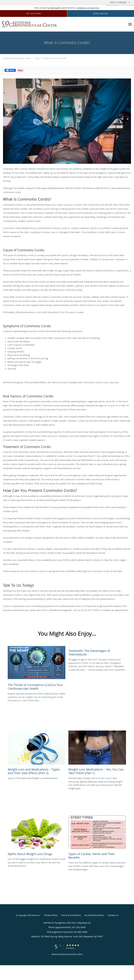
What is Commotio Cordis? (55, 58)
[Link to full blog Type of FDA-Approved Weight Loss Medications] (37, 753)
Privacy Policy (51, 915)
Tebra (80, 954)
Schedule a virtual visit (88, 8)
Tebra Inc (36, 915)
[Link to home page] (29, 24)
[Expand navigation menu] (130, 24)
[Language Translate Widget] (121, 2)
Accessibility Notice (94, 915)
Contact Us (113, 915)
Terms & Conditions (71, 915)
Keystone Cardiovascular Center (17, 58)
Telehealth (55, 8)
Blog (37, 58)
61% (22, 282)
